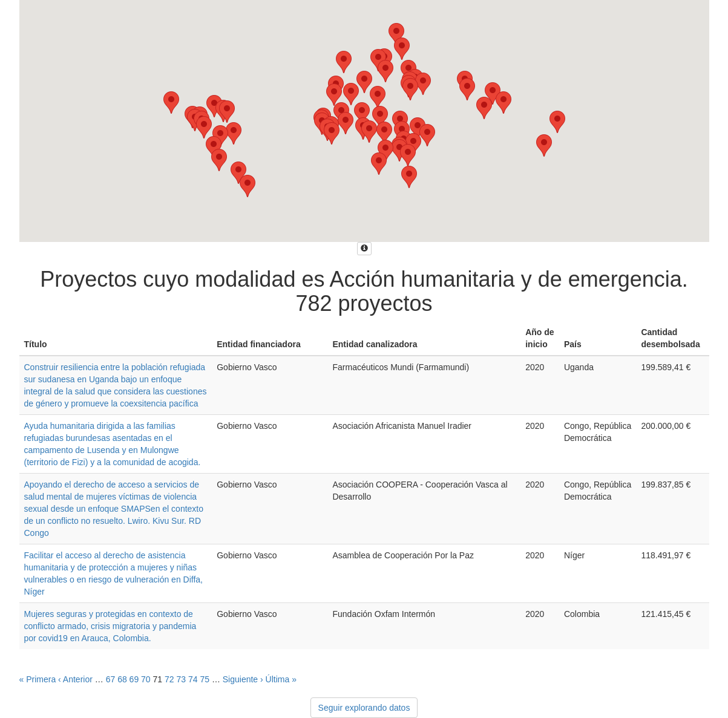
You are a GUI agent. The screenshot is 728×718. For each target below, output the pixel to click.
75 (205, 679)
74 (193, 679)
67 (111, 679)
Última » (281, 679)
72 (169, 679)
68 (122, 679)
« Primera (38, 679)
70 (146, 679)
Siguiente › (243, 679)
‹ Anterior (75, 679)
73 (181, 679)
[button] (557, 122)
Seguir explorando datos (364, 708)
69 (134, 679)
